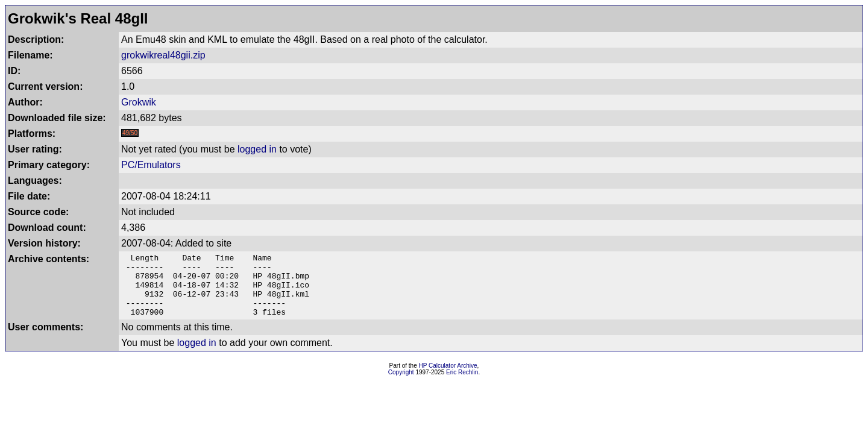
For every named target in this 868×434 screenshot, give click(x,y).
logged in (257, 149)
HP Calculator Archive (448, 378)
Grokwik (139, 102)
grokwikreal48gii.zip (163, 55)
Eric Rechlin (462, 385)
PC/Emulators (151, 165)
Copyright (401, 385)
